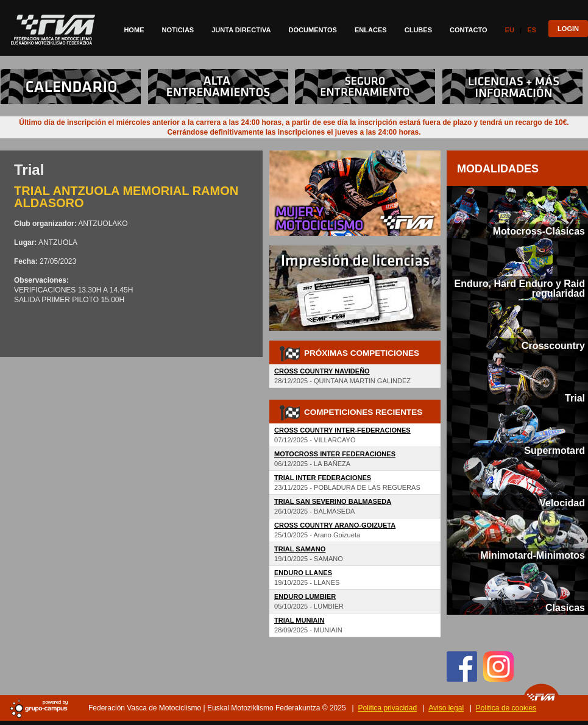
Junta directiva (241, 30)
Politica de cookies (506, 708)
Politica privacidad (387, 708)
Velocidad (562, 503)
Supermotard (554, 450)
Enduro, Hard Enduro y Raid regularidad (520, 288)
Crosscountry (553, 345)
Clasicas (565, 607)
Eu (510, 30)
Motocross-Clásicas (539, 231)
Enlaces (371, 30)
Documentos (312, 30)
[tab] (517, 212)
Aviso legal (446, 708)
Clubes (418, 30)
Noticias (178, 30)
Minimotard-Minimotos (533, 555)
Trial (575, 398)
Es (532, 30)
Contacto (469, 30)
